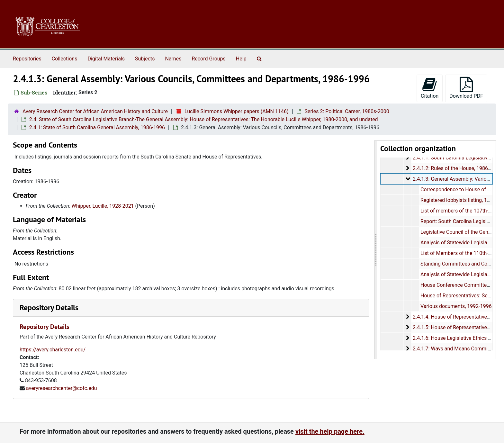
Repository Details (49, 307)
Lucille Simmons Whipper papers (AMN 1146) (237, 111)
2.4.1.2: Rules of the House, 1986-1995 (456, 168)
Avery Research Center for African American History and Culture (95, 111)
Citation (430, 88)
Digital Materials (106, 59)
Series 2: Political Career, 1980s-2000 (347, 111)
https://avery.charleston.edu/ (53, 350)
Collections (65, 59)
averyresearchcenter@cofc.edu (62, 388)
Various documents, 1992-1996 (456, 306)
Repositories (27, 59)
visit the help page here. (330, 431)
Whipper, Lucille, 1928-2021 (103, 206)
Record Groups (208, 59)
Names (173, 59)
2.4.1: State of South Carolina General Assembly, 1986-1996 (97, 127)
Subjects (145, 59)
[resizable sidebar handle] (376, 250)
